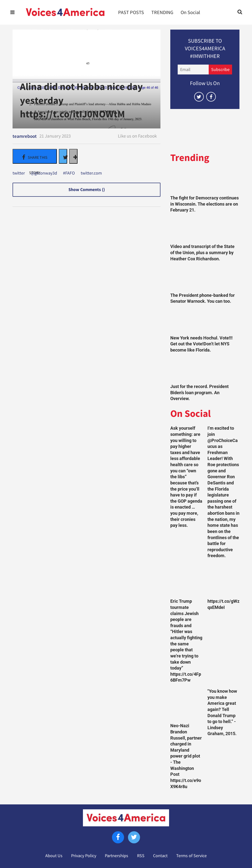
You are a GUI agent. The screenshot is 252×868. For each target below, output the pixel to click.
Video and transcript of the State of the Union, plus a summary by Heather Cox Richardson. (202, 253)
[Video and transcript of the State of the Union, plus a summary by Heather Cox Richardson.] (205, 230)
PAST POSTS (131, 12)
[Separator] (73, 156)
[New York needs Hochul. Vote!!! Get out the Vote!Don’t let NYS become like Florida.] (205, 321)
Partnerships (117, 856)
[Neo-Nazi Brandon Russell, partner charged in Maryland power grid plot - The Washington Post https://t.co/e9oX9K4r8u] (186, 704)
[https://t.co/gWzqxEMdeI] (223, 580)
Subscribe (220, 70)
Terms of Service (191, 856)
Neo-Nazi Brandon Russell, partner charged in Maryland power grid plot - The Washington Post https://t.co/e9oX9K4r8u (186, 756)
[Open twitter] (199, 97)
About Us (54, 856)
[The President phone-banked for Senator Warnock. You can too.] (205, 278)
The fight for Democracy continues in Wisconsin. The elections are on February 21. (205, 204)
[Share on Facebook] (35, 156)
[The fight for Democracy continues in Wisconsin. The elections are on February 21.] (205, 181)
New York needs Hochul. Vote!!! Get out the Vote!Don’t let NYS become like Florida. (201, 344)
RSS (141, 856)
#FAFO (69, 173)
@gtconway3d (44, 173)
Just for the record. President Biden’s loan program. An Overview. (199, 393)
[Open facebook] (211, 97)
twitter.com (91, 173)
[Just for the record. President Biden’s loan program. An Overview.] (205, 370)
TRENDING (162, 12)
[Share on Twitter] (63, 156)
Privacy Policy (84, 856)
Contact (160, 856)
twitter (19, 173)
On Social (190, 12)
